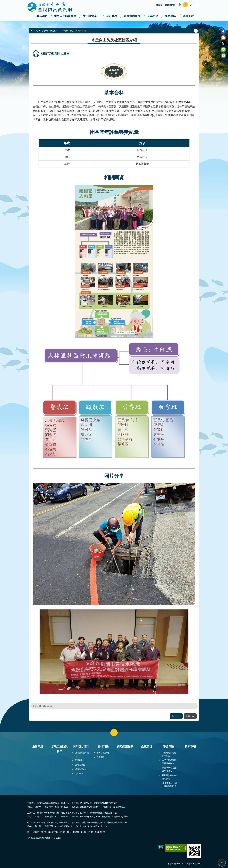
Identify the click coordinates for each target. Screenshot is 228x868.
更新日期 (172, 864)
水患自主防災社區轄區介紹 (74, 31)
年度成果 (101, 757)
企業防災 (153, 16)
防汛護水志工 (91, 16)
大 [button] (191, 5)
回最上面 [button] (190, 716)
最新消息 (42, 16)
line (223, 50)
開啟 (197, 5)
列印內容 (196, 31)
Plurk (223, 38)
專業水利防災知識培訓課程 (169, 769)
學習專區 (170, 16)
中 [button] (185, 5)
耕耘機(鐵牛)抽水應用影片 (170, 777)
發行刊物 (112, 16)
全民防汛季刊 (103, 753)
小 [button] (180, 5)
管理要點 (79, 760)
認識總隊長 (80, 765)
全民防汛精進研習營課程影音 (169, 762)
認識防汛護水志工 (82, 754)
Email (223, 56)
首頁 (36, 31)
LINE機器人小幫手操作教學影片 (169, 785)
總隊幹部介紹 (81, 769)
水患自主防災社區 (65, 16)
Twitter (223, 44)
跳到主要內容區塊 (2, 2)
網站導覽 (170, 5)
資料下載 (188, 16)
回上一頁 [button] (176, 716)
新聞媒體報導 (132, 16)
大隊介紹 (79, 774)
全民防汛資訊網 (52, 7)
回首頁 (159, 5)
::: (1, 1)
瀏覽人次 (193, 864)
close (114, 733)
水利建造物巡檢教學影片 (169, 754)
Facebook (223, 32)
